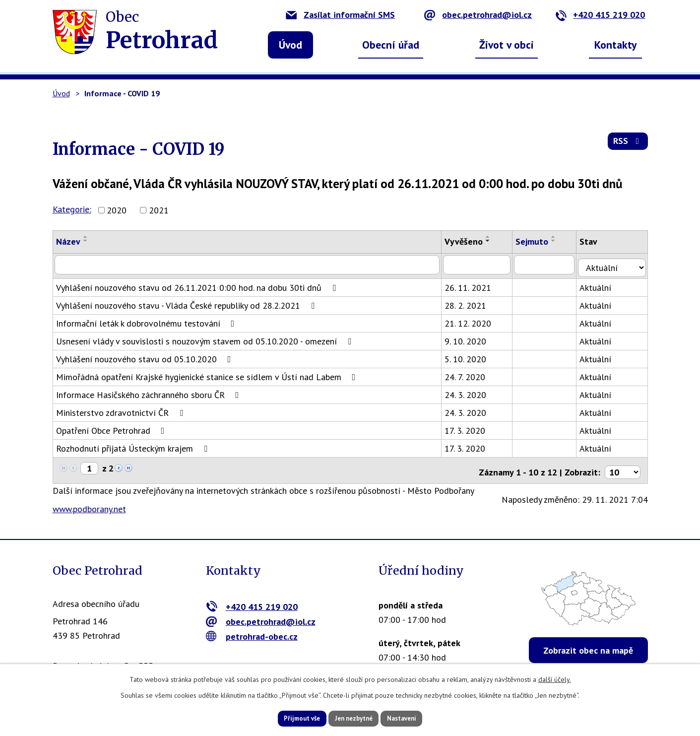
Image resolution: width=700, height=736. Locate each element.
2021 (159, 210)
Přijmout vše (289, 718)
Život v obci (507, 45)
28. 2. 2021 (470, 302)
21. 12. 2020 (473, 320)
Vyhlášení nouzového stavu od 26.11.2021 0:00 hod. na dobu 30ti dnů (198, 285)
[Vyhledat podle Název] (250, 265)
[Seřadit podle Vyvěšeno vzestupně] (493, 237)
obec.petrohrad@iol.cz (478, 15)
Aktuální (602, 285)
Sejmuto (538, 241)
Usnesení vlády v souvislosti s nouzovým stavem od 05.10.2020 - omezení (206, 338)
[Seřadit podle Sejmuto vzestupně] (560, 237)
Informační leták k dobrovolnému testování (147, 320)
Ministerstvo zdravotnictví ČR (122, 410)
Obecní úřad (391, 45)
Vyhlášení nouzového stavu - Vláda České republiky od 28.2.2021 (187, 302)
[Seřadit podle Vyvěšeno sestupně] (493, 241)
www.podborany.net (89, 503)
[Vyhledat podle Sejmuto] (551, 265)
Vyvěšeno (469, 241)
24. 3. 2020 (470, 392)
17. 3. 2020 (470, 428)
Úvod (290, 45)
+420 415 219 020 (600, 15)
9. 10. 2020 (470, 338)
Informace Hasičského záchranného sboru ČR (150, 392)
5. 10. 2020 (470, 356)
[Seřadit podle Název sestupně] (86, 241)
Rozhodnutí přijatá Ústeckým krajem (134, 445)
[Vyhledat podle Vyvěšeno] (482, 265)
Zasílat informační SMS (340, 15)
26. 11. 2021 (473, 285)
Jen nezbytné (354, 718)
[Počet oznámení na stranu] (623, 466)
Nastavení (414, 718)
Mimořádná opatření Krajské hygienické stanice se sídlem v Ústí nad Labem (208, 374)
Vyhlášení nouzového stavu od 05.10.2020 (146, 356)
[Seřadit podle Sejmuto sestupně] (560, 241)
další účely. (555, 678)
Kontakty (616, 45)
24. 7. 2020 (470, 374)
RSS (627, 145)
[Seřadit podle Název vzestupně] (86, 237)
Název (68, 241)
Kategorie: (72, 209)
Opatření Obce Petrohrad (112, 428)
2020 (117, 210)
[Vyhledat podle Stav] (615, 264)
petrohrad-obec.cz (252, 630)
